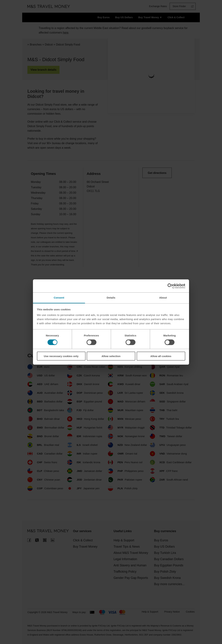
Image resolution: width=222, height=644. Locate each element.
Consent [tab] (59, 298)
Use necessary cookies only (61, 356)
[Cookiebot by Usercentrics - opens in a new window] (170, 286)
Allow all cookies (161, 356)
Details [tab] (111, 298)
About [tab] (163, 298)
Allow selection (111, 356)
